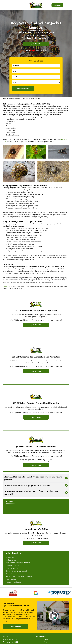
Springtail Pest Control (13, 582)
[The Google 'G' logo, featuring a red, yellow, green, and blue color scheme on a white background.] (36, 593)
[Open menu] (68, 5)
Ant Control (10, 557)
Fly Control (9, 574)
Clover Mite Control (12, 566)
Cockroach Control (12, 568)
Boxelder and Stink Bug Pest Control (18, 563)
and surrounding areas (43, 642)
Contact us (7, 286)
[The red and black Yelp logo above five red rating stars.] (13, 593)
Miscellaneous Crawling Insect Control (19, 577)
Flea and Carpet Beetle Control (16, 571)
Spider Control (11, 579)
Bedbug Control (11, 560)
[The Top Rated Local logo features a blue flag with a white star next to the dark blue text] (59, 593)
